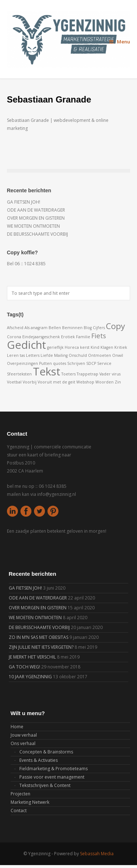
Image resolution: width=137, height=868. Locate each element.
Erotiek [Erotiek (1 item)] (68, 337)
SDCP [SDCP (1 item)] (91, 363)
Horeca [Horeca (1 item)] (72, 347)
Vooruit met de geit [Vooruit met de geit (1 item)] (56, 382)
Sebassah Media (97, 854)
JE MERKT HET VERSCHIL (32, 657)
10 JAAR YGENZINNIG (30, 677)
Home (17, 727)
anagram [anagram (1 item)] (39, 328)
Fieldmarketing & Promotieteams (54, 769)
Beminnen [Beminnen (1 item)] (72, 328)
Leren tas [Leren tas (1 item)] (16, 355)
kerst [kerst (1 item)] (85, 347)
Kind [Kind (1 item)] (95, 347)
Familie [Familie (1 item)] (83, 337)
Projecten (20, 794)
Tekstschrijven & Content (45, 785)
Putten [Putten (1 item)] (45, 363)
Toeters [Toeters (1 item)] (68, 374)
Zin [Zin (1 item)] (118, 382)
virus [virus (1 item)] (116, 374)
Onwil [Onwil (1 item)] (118, 355)
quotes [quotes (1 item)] (60, 363)
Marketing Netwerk (30, 802)
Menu (120, 42)
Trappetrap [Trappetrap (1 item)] (87, 374)
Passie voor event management (52, 777)
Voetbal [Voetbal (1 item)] (14, 382)
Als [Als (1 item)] (27, 328)
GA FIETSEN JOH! (24, 202)
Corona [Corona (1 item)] (14, 337)
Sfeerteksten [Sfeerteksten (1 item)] (19, 374)
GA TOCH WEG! (24, 667)
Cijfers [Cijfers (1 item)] (99, 328)
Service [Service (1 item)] (104, 363)
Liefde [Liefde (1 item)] (47, 355)
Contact (19, 811)
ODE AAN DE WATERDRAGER (36, 210)
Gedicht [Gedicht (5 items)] (26, 345)
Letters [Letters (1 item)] (33, 355)
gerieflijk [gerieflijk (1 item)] (55, 347)
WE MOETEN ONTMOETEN (33, 226)
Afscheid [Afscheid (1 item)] (15, 328)
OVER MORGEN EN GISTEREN (36, 218)
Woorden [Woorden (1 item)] (104, 382)
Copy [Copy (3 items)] (115, 326)
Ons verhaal (23, 743)
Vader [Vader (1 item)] (105, 374)
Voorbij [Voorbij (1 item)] (30, 382)
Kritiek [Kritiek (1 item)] (121, 347)
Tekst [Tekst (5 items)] (47, 371)
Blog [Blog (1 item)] (88, 328)
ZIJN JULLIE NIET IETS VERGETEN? (41, 647)
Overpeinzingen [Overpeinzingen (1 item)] (22, 363)
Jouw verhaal (24, 735)
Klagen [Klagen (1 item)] (107, 347)
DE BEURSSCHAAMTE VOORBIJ (37, 234)
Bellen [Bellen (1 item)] (55, 328)
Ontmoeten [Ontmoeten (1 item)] (100, 355)
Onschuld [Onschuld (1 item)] (78, 355)
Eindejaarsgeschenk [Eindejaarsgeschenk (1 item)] (41, 337)
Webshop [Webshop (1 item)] (85, 382)
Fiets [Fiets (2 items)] (99, 336)
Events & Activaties (39, 760)
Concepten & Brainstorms (46, 752)
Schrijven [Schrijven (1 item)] (76, 363)
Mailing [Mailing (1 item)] (61, 355)
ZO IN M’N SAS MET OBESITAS (39, 637)
